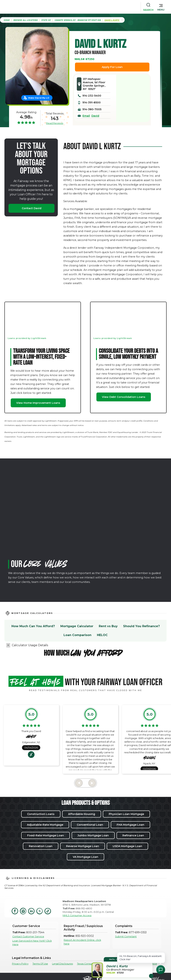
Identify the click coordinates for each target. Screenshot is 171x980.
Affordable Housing (82, 814)
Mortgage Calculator (77, 626)
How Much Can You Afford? (33, 626)
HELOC (102, 635)
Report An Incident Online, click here (82, 942)
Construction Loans (41, 814)
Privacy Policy (20, 964)
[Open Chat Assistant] (161, 970)
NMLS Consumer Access (77, 915)
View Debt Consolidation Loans (124, 397)
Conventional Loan (90, 825)
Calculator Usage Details (30, 645)
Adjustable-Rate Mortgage (45, 825)
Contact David (32, 208)
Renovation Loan (41, 846)
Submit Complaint (126, 937)
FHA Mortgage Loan (130, 825)
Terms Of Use (40, 964)
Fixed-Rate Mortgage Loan (46, 835)
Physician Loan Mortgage (126, 814)
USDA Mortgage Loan (127, 846)
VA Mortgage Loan (85, 857)
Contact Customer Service (28, 937)
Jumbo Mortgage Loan (93, 835)
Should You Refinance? (141, 626)
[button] (161, 7)
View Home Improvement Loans (38, 403)
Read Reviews (55, 123)
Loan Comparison (77, 635)
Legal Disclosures (63, 964)
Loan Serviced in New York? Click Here (32, 943)
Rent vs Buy (108, 626)
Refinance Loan (133, 835)
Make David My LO (39, 98)
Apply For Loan (112, 67)
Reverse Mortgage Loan (83, 846)
